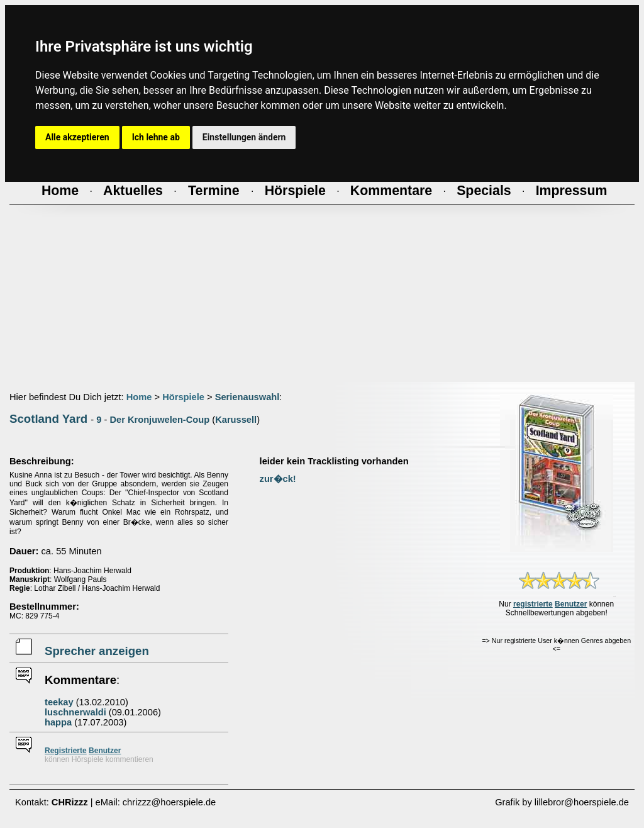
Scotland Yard (48, 419)
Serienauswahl (247, 397)
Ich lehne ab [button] (156, 137)
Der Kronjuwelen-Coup (159, 420)
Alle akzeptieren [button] (77, 137)
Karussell (236, 420)
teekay (59, 702)
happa (58, 722)
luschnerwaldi (75, 712)
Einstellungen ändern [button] (244, 137)
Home (139, 397)
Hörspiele (183, 397)
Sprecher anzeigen (97, 651)
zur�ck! (278, 479)
